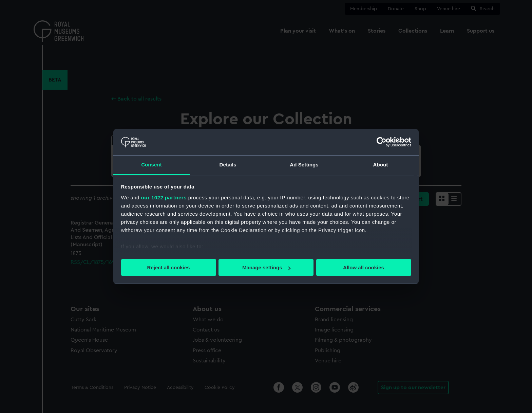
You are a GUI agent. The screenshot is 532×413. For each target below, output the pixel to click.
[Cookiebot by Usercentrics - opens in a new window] (382, 142)
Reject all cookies (169, 267)
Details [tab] (228, 165)
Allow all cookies (364, 267)
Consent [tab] (151, 165)
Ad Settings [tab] (304, 165)
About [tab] (381, 165)
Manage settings (266, 267)
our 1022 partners (164, 197)
